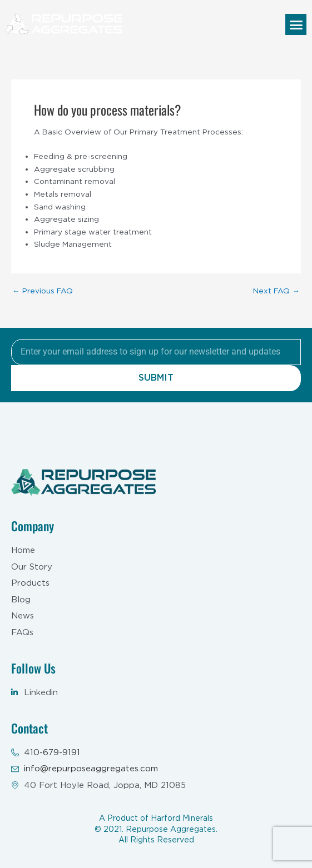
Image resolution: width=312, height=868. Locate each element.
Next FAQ (276, 291)
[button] (296, 24)
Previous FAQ (43, 291)
